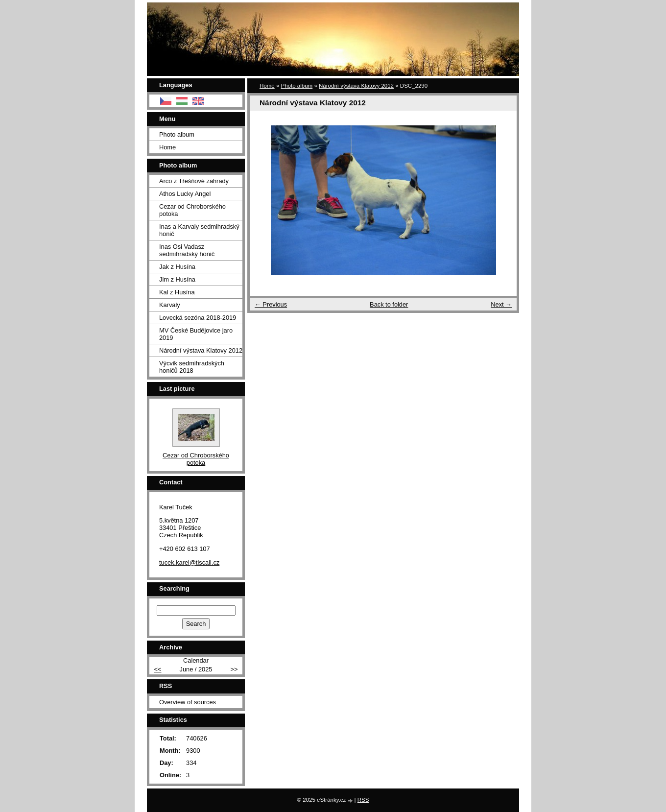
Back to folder (389, 304)
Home (267, 86)
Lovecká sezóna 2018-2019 (198, 318)
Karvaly (170, 305)
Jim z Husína (177, 279)
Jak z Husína (177, 267)
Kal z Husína (177, 292)
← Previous (271, 304)
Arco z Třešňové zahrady (194, 181)
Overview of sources (188, 702)
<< (158, 669)
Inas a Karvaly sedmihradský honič (199, 230)
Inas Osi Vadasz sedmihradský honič (187, 250)
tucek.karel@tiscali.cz (189, 562)
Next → (501, 304)
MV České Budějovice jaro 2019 (196, 334)
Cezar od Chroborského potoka (192, 210)
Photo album (297, 86)
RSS (363, 800)
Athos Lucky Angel (185, 194)
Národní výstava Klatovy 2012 (356, 86)
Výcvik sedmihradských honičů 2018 (192, 367)
